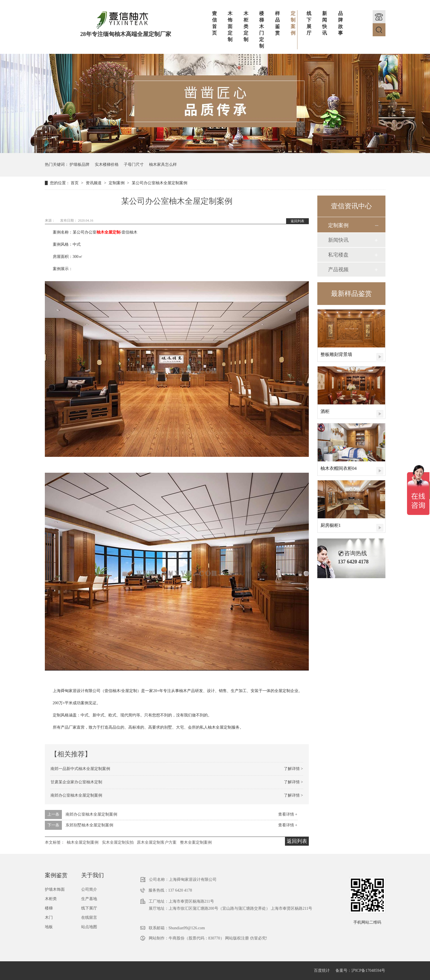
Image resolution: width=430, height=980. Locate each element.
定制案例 (294, 23)
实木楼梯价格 (107, 165)
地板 (49, 927)
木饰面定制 (230, 26)
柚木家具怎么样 (163, 165)
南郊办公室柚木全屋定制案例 (76, 795)
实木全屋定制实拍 (118, 842)
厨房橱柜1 (331, 525)
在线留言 (89, 918)
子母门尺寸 (134, 165)
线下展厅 (309, 23)
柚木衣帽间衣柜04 (339, 468)
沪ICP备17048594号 (368, 971)
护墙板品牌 (79, 165)
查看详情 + (288, 814)
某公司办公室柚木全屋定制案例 (160, 183)
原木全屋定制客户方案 (157, 842)
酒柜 (325, 411)
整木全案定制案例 (196, 842)
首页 (75, 183)
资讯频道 (94, 183)
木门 (49, 918)
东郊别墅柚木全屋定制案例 (89, 825)
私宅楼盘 (338, 255)
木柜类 (51, 899)
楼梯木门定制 (262, 30)
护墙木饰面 (55, 889)
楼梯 (49, 908)
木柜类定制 (246, 26)
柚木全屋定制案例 (83, 842)
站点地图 (89, 927)
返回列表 (297, 221)
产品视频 (338, 270)
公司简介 (89, 889)
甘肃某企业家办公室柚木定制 (76, 782)
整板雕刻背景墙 (336, 354)
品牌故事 (340, 23)
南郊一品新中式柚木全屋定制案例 (80, 769)
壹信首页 (214, 23)
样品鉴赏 (277, 23)
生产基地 (89, 899)
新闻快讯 (325, 23)
